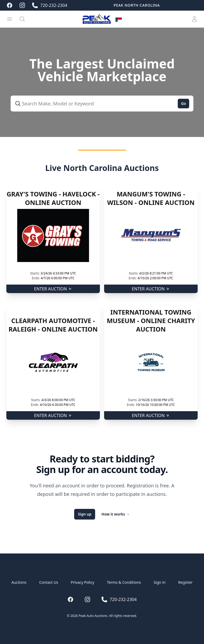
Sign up (85, 514)
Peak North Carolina (137, 5)
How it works (116, 514)
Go (183, 103)
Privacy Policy (82, 582)
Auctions (19, 582)
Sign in (159, 582)
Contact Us (49, 582)
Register (185, 582)
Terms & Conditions (124, 582)
